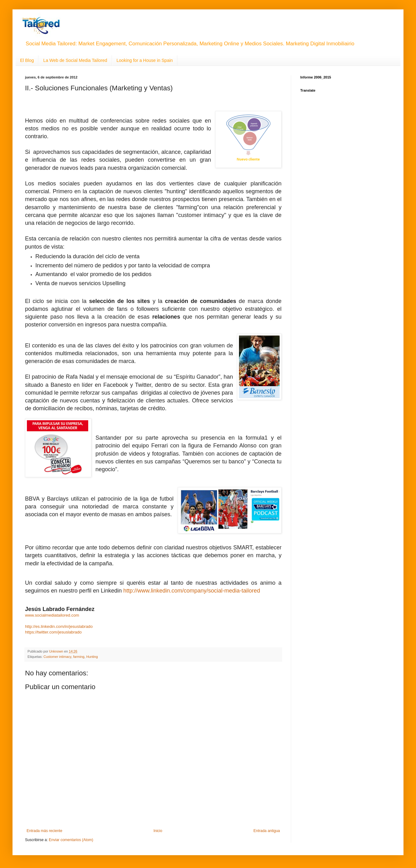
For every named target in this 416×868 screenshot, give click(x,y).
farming (79, 657)
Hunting (92, 657)
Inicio (158, 831)
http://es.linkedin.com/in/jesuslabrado (59, 626)
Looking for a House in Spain (145, 60)
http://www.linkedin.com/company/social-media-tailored (192, 591)
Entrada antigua (267, 831)
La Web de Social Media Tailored (75, 60)
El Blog (27, 60)
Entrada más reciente (44, 831)
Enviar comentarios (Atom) (71, 840)
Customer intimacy (57, 657)
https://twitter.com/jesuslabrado (53, 632)
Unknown (57, 651)
